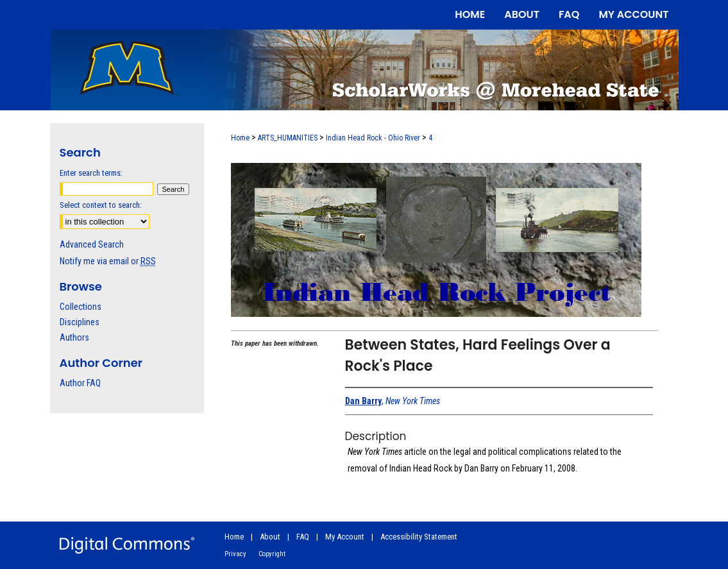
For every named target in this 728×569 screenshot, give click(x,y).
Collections (80, 307)
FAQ (303, 537)
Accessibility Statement (419, 537)
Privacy (235, 554)
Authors (74, 337)
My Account (345, 537)
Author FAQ (80, 383)
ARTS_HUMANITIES (288, 138)
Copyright (272, 554)
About (270, 537)
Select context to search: (101, 205)
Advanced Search (92, 244)
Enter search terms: (91, 173)
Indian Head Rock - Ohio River (373, 138)
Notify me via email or (108, 261)
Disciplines (80, 322)
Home (240, 138)
